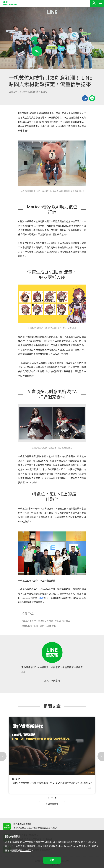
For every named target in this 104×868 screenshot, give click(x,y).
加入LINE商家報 (52, 681)
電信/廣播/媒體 (30, 626)
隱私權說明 (26, 851)
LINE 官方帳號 (46, 621)
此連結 (41, 598)
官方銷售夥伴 (29, 621)
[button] (48, 798)
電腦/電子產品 (63, 621)
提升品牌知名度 (49, 626)
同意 (52, 860)
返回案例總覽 (52, 804)
